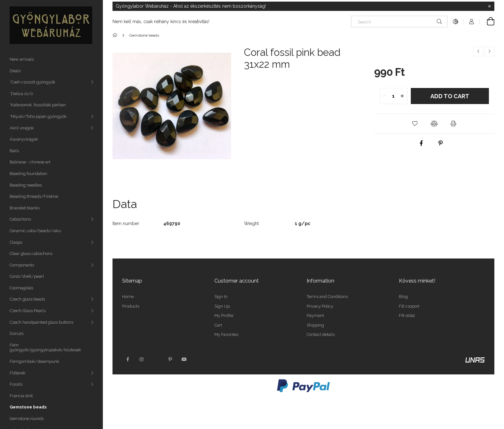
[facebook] (421, 143)
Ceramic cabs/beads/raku (35, 231)
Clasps (16, 242)
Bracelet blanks (25, 208)
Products (131, 306)
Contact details (321, 334)
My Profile (224, 315)
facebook (128, 359)
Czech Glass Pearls (28, 311)
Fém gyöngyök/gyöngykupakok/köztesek (45, 348)
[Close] (490, 6)
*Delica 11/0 (21, 94)
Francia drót (21, 396)
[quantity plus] (402, 96)
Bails (14, 151)
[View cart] (487, 22)
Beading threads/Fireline (34, 196)
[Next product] (490, 51)
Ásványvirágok (24, 139)
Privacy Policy (320, 306)
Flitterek (18, 373)
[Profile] (472, 22)
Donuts (17, 333)
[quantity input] (394, 96)
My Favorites (226, 334)
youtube (184, 359)
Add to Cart (450, 96)
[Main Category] (116, 35)
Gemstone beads (28, 407)
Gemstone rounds (27, 419)
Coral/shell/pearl (27, 276)
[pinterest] (440, 143)
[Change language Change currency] (455, 22)
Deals (15, 71)
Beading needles (26, 185)
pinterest (170, 359)
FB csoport (409, 306)
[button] (415, 124)
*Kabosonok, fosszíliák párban (38, 105)
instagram (142, 359)
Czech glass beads (27, 299)
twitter (156, 359)
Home (128, 297)
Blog (403, 297)
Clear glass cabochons (31, 254)
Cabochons (20, 219)
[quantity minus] (385, 96)
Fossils (16, 384)
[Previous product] (478, 51)
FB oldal (407, 315)
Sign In (221, 297)
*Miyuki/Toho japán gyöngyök (38, 116)
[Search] (399, 22)
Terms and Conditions (327, 297)
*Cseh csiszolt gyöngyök (32, 82)
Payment (315, 315)
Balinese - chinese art (30, 162)
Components (22, 265)
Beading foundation (28, 174)
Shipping (315, 325)
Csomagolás (21, 288)
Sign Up (222, 306)
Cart (218, 325)
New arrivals (22, 59)
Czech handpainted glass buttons (41, 322)
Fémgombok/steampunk (34, 361)
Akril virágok (22, 128)
